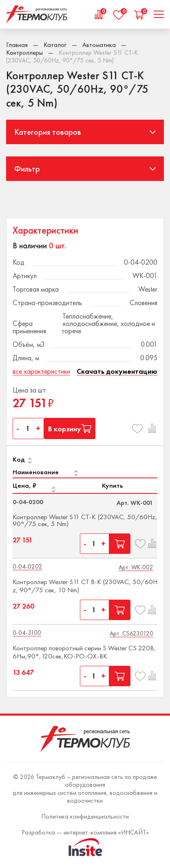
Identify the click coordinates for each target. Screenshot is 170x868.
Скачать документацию (117, 372)
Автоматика (99, 45)
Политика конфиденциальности (85, 816)
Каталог (55, 45)
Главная (17, 45)
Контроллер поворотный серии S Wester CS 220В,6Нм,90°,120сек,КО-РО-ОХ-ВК (84, 652)
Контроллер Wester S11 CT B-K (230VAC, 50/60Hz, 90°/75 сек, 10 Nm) (85, 586)
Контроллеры (24, 52)
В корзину (70, 429)
